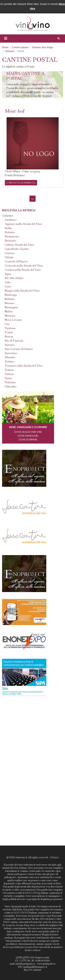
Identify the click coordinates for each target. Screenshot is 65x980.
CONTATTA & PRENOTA (21, 183)
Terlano (10, 361)
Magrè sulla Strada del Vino (22, 291)
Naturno (10, 316)
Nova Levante (13, 320)
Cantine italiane (20, 47)
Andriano (11, 220)
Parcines (10, 328)
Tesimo (9, 370)
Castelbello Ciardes (17, 249)
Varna (8, 378)
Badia (8, 228)
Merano (10, 303)
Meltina (10, 299)
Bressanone (12, 236)
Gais (7, 282)
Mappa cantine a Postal (25, 76)
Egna (8, 274)
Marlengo (11, 295)
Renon (9, 336)
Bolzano (10, 51)
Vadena (9, 374)
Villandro (11, 386)
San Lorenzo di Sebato (19, 349)
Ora (7, 324)
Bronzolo (10, 241)
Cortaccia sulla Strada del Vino (24, 266)
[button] (6, 38)
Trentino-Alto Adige (42, 47)
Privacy (55, 857)
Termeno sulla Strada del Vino (24, 366)
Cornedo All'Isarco (16, 261)
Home (5, 47)
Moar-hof (15, 111)
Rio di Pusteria (14, 341)
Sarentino (11, 353)
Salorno (10, 345)
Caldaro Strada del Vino (19, 245)
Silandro (10, 357)
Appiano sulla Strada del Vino (23, 224)
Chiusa (9, 257)
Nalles (9, 311)
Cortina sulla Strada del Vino (23, 270)
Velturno (10, 382)
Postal (9, 332)
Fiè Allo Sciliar (14, 278)
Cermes (9, 253)
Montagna (11, 307)
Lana (8, 286)
